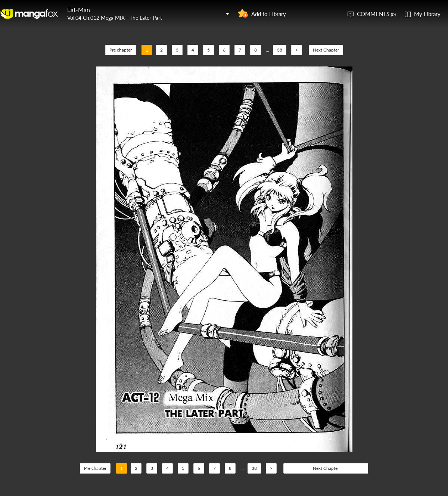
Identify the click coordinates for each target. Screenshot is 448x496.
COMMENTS (376, 14)
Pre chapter (121, 50)
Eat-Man (79, 10)
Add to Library (269, 14)
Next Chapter (326, 50)
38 (280, 50)
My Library (427, 14)
